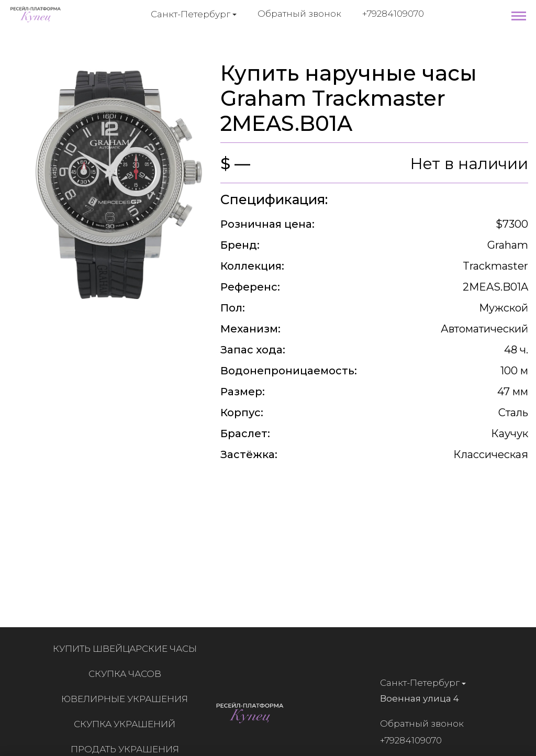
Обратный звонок (299, 14)
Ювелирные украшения (128, 699)
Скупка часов (128, 674)
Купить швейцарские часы (128, 649)
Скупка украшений (128, 724)
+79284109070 (393, 14)
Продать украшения (128, 749)
